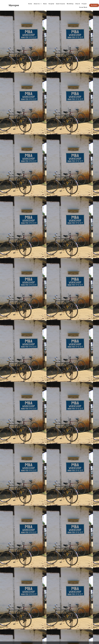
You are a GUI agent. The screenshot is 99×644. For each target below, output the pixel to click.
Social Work (83, 7)
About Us (38, 4)
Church (78, 4)
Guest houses (60, 4)
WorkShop (70, 4)
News (45, 4)
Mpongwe (14, 5)
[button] (94, 5)
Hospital (51, 4)
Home (30, 4)
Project (84, 4)
